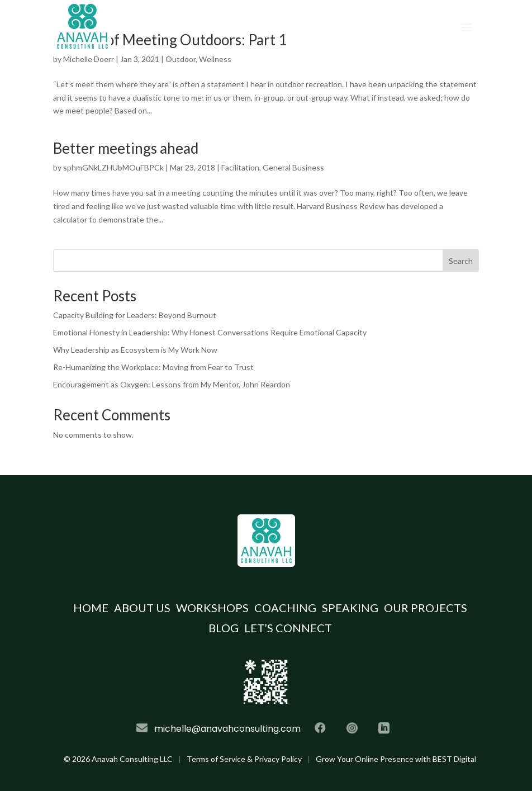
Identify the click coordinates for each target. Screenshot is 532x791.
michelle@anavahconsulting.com (227, 729)
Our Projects (426, 608)
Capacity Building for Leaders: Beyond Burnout (135, 315)
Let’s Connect (288, 628)
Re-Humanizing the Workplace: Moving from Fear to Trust (153, 367)
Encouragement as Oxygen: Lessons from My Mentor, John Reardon (172, 384)
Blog (224, 628)
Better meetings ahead (126, 148)
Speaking (350, 608)
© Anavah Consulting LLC (118, 759)
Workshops (212, 608)
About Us (142, 608)
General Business (293, 167)
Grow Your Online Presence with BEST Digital (396, 759)
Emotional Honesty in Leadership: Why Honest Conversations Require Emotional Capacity (210, 332)
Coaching (285, 608)
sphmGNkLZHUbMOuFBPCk (113, 167)
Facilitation (240, 167)
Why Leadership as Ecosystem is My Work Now (135, 350)
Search (461, 261)
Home (91, 608)
